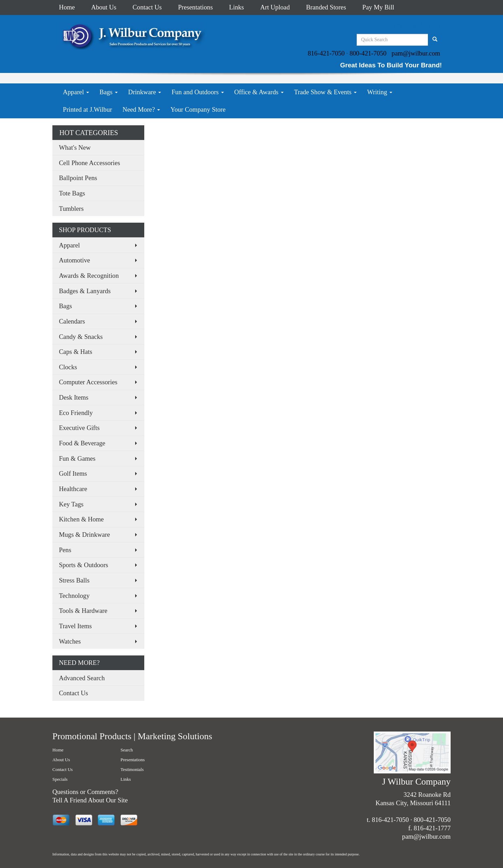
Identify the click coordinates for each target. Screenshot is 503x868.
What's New (75, 147)
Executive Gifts (79, 428)
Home (67, 7)
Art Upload (275, 7)
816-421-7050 (326, 53)
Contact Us (147, 7)
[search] (435, 40)
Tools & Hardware (83, 611)
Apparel (76, 92)
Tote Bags (72, 193)
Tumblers (71, 209)
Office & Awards (259, 92)
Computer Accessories (88, 382)
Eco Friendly (76, 413)
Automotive (75, 260)
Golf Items (73, 473)
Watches (70, 641)
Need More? (141, 109)
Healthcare (73, 489)
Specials (60, 779)
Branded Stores (326, 7)
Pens (65, 550)
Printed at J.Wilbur (88, 109)
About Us (104, 7)
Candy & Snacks (81, 337)
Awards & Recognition (89, 276)
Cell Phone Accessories (90, 163)
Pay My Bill (378, 7)
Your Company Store (198, 109)
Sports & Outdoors (84, 565)
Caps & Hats (76, 352)
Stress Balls (74, 580)
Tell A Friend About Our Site (90, 800)
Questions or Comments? (85, 792)
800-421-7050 (368, 53)
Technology (74, 596)
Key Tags (71, 504)
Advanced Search (82, 678)
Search (127, 750)
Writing (380, 92)
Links (237, 7)
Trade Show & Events (325, 92)
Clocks (68, 367)
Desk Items (74, 397)
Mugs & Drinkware (85, 535)
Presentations (196, 7)
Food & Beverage (82, 443)
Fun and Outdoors (198, 92)
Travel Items (75, 626)
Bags (109, 92)
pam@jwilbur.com (416, 53)
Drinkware (145, 92)
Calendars (72, 321)
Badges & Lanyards (85, 291)
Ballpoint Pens (78, 178)
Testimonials (132, 769)
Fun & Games (77, 458)
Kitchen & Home (82, 519)
